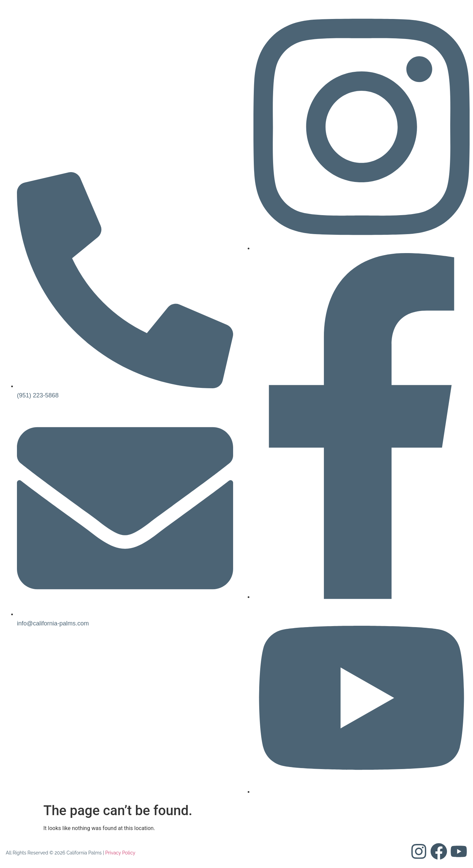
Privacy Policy (120, 853)
